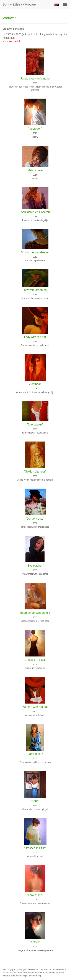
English (57, 5)
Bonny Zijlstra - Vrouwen (20, 4)
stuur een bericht (12, 41)
